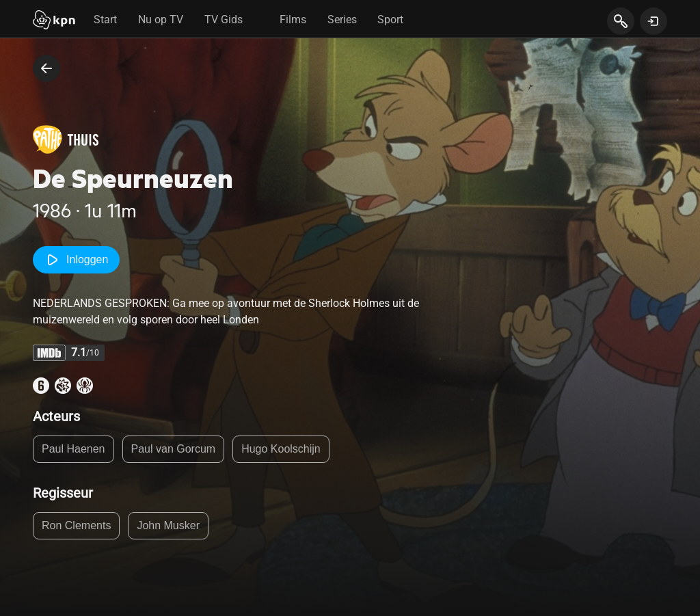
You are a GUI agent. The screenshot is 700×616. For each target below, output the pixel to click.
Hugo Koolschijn (281, 449)
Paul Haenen (73, 449)
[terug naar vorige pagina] (46, 68)
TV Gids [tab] (224, 19)
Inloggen (76, 260)
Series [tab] (342, 19)
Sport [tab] (390, 19)
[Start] (54, 21)
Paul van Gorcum (174, 449)
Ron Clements (76, 525)
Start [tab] (105, 19)
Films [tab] (293, 19)
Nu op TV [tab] (161, 19)
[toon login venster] (654, 21)
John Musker (168, 525)
